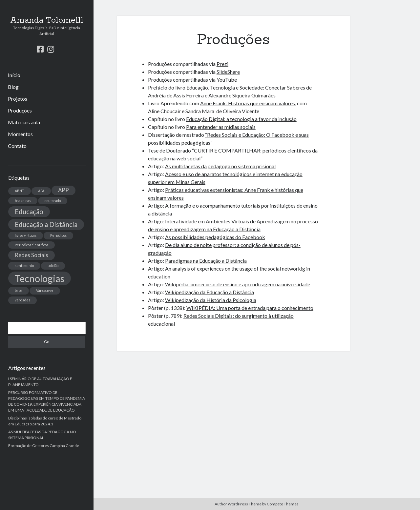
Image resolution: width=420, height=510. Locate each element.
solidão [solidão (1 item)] (53, 265)
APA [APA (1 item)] (41, 191)
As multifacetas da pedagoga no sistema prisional (220, 166)
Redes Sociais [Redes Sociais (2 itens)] (31, 255)
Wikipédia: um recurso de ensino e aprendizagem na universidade (238, 284)
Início (14, 75)
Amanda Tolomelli (47, 20)
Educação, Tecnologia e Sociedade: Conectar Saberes (246, 87)
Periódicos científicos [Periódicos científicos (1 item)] (31, 245)
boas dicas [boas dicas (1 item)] (23, 201)
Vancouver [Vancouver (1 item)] (45, 290)
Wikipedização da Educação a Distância (210, 292)
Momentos (20, 134)
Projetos (18, 99)
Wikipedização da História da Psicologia (211, 300)
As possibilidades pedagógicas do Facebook (215, 237)
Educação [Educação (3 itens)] (29, 211)
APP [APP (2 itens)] (63, 190)
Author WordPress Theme (238, 504)
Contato (17, 146)
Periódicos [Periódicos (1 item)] (58, 235)
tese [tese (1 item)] (19, 290)
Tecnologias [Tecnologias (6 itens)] (40, 278)
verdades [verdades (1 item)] (22, 300)
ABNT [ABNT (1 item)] (20, 191)
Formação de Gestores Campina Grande (44, 446)
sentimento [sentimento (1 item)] (24, 265)
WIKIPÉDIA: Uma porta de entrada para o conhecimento (250, 308)
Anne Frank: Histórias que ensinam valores (248, 103)
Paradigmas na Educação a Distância (206, 261)
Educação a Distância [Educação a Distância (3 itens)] (46, 224)
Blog (13, 87)
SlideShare (228, 72)
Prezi (222, 64)
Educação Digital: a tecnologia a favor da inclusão (241, 119)
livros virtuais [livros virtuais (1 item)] (26, 235)
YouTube (227, 80)
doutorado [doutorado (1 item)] (53, 201)
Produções (20, 110)
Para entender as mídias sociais (221, 127)
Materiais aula (24, 122)
